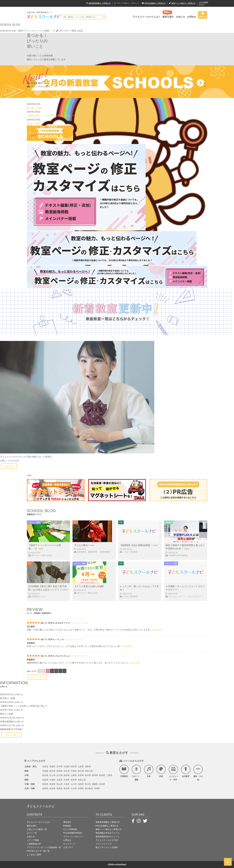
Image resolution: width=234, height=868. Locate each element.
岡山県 (59, 784)
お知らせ (180, 17)
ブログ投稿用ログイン (203, 3)
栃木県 (52, 771)
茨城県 (45, 771)
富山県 (52, 775)
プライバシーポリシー (73, 837)
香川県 (88, 784)
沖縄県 (97, 788)
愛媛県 (95, 784)
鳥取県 (45, 784)
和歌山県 (82, 780)
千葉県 (74, 771)
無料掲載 (99, 3)
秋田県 (74, 767)
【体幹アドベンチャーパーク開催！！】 (36, 31)
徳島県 (81, 784)
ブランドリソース (104, 844)
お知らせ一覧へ (11, 735)
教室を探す (168, 17)
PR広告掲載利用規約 (73, 833)
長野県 (81, 775)
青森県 (52, 767)
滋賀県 (45, 780)
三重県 (109, 775)
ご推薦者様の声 (34, 844)
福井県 (67, 775)
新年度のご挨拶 (34, 108)
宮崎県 (81, 788)
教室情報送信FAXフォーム (108, 837)
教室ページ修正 (182, 3)
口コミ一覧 (32, 833)
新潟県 (45, 775)
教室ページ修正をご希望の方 (109, 829)
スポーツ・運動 (136, 773)
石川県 (59, 775)
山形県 (81, 767)
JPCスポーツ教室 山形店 (70, 31)
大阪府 (59, 780)
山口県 (74, 784)
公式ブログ (68, 847)
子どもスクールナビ (79, 623)
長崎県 (59, 788)
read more (9, 466)
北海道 (45, 767)
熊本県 (67, 788)
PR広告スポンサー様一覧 (38, 851)
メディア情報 (33, 840)
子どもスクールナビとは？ (147, 17)
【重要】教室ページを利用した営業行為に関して (51, 116)
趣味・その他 (198, 773)
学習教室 (124, 771)
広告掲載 (154, 3)
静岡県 (95, 775)
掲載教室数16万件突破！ (12, 729)
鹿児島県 (89, 788)
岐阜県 (88, 775)
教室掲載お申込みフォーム (108, 833)
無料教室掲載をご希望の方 (108, 822)
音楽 (149, 771)
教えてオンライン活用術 (107, 847)
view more (157, 630)
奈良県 (74, 780)
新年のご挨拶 (33, 123)
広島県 (67, 784)
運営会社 (67, 822)
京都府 (52, 780)
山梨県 (74, 775)
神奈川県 (89, 771)
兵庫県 (67, 780)
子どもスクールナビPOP (107, 840)
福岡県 (45, 788)
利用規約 (67, 826)
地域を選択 (35, 83)
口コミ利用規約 (70, 829)
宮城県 (67, 767)
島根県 (52, 784)
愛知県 (102, 775)
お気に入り (203, 15)
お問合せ (192, 17)
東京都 (81, 771)
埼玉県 (67, 771)
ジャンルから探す (39, 86)
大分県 (74, 788)
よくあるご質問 (34, 855)
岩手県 (59, 767)
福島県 (88, 767)
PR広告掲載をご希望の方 (107, 826)
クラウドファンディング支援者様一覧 (44, 847)
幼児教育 (186, 771)
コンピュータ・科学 (173, 773)
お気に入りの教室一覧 (37, 829)
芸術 (161, 771)
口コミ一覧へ (37, 677)
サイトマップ (69, 844)
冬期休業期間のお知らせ (12, 722)
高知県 (102, 784)
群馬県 (59, 771)
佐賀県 (52, 788)
